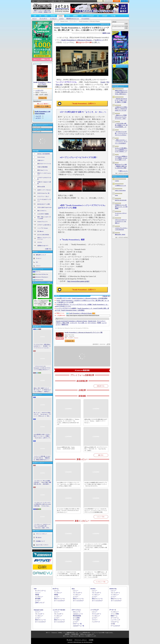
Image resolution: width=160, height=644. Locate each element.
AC (98, 16)
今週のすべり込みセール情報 (44, 183)
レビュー (34, 19)
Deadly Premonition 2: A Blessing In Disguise (42, 83)
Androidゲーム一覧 (78, 626)
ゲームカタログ (85, 19)
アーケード (113, 610)
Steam (116, 195)
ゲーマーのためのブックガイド (44, 200)
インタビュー (53, 19)
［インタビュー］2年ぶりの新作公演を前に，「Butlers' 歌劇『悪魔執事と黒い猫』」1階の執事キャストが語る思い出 (42, 483)
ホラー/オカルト (92, 323)
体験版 (37, 595)
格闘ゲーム (114, 616)
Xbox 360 (59, 85)
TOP (35, 16)
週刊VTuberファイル (43, 170)
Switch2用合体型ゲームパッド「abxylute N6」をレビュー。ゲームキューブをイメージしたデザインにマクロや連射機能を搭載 (96, 510)
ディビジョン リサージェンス (121, 214)
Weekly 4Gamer (41, 157)
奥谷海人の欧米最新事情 (44, 154)
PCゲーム (38, 272)
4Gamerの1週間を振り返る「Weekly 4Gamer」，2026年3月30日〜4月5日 (66, 448)
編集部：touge (106, 33)
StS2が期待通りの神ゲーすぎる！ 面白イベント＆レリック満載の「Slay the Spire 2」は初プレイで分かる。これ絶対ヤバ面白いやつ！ (42, 436)
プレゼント (39, 258)
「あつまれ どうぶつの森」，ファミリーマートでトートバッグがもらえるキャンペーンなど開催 (121, 133)
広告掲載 (91, 640)
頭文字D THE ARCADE (121, 200)
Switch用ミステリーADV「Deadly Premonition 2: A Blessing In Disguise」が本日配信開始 (82, 298)
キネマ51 (40, 242)
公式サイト (99, 40)
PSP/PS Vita (113, 589)
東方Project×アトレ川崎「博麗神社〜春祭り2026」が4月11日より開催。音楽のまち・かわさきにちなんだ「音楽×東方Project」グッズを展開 (121, 166)
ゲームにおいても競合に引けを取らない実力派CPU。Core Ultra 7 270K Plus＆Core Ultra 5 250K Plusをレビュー (68, 510)
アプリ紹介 (76, 620)
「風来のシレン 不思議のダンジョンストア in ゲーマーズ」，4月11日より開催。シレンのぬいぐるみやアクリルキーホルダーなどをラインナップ (121, 117)
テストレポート (97, 614)
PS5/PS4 (53, 16)
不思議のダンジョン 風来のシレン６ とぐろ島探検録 (121, 207)
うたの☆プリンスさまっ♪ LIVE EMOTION (121, 229)
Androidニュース (78, 614)
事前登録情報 (77, 616)
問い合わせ (61, 1)
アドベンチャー (101, 321)
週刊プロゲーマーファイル (44, 164)
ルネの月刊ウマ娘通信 (43, 214)
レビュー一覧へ (101, 517)
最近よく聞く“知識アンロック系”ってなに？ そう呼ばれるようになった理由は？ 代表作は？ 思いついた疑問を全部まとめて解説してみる (42, 390)
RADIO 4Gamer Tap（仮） (44, 193)
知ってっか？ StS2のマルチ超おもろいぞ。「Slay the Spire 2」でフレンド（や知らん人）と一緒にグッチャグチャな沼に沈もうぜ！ (42, 414)
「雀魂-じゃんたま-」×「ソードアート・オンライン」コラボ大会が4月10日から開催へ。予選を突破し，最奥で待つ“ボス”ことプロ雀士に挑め (121, 142)
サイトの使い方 (52, 1)
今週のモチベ (41, 160)
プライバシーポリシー (41, 534)
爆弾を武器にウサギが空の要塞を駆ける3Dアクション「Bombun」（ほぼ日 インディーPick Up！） (96, 421)
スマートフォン (76, 610)
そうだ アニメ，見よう (43, 196)
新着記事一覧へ (101, 386)
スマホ (68, 16)
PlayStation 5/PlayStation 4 (42, 277)
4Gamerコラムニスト (43, 222)
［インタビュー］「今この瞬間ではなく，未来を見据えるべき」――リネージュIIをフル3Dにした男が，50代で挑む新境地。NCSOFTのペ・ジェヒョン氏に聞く (96, 575)
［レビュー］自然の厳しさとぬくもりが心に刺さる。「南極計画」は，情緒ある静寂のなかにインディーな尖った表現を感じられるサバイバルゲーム (42, 458)
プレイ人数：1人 (82, 323)
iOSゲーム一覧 (77, 624)
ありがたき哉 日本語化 (43, 235)
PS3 (108, 82)
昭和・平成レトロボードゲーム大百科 (44, 218)
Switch (61, 16)
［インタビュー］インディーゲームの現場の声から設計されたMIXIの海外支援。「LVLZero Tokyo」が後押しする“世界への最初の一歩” (42, 504)
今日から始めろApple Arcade (44, 207)
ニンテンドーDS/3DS (59, 610)
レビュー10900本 (38, 12)
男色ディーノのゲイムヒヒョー (44, 174)
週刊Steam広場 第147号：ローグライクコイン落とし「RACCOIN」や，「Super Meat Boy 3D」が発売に (96, 449)
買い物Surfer (41, 231)
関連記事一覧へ (107, 296)
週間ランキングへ (124, 171)
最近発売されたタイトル (73, 19)
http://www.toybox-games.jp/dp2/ (78, 281)
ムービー (62, 19)
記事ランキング (40, 603)
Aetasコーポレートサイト (42, 545)
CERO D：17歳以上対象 (62, 323)
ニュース (38, 116)
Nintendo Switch (39, 280)
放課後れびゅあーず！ (43, 246)
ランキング (124, 1)
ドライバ (38, 266)
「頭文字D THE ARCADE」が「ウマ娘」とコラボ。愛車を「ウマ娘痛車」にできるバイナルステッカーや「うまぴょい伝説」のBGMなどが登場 (121, 101)
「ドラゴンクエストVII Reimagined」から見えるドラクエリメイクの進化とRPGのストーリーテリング (42, 368)
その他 (113, 624)
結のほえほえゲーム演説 (44, 204)
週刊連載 (38, 599)
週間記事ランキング (41, 255)
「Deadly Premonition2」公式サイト (84, 104)
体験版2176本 (47, 12)
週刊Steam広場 (41, 187)
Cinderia (117, 181)
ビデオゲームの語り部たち (44, 225)
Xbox (46, 16)
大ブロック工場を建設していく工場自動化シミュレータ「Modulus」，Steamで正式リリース (121, 150)
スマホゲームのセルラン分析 (44, 178)
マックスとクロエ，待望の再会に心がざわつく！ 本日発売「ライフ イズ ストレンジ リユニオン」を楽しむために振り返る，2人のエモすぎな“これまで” (42, 346)
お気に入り (109, 1)
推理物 (99, 323)
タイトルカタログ (59, 601)
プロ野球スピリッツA (120, 185)
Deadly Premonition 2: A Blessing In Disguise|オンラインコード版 (83, 332)
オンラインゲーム (40, 591)
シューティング (115, 620)
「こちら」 (89, 634)
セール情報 (76, 618)
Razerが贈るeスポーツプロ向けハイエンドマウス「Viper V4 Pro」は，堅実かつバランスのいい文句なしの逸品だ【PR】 (68, 484)
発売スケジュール (59, 599)
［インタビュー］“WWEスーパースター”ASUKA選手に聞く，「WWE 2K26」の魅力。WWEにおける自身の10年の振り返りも (42, 526)
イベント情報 (115, 614)
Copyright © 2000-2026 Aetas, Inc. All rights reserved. (80, 642)
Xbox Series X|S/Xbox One (42, 274)
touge (65, 325)
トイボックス (39, 90)
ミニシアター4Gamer (43, 228)
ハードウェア (90, 16)
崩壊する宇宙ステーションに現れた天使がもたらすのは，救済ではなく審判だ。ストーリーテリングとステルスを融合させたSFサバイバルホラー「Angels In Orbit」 (121, 92)
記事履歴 (116, 1)
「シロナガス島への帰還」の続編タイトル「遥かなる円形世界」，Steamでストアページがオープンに (121, 125)
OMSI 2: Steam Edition (120, 190)
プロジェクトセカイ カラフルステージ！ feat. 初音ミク (121, 221)
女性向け (75, 16)
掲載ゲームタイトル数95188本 (42, 11)
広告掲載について (40, 541)
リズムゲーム (115, 622)
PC (40, 16)
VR (82, 16)
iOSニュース (77, 612)
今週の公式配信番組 (42, 167)
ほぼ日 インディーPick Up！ (44, 190)
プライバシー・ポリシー (81, 640)
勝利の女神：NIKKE (120, 234)
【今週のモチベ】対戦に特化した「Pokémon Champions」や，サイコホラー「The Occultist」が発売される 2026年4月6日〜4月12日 (68, 422)
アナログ (105, 16)
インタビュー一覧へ (101, 582)
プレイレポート (43, 19)
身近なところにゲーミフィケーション (44, 238)
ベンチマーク (96, 622)
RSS (33, 1)
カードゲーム (115, 618)
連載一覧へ (49, 249)
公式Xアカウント (41, 1)
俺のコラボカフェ (42, 211)
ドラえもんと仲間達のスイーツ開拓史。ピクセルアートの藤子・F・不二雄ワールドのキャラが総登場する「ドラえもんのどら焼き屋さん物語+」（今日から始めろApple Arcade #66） (121, 158)
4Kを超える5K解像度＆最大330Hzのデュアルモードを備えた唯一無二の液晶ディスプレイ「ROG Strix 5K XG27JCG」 (96, 484)
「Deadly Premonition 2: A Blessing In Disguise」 (77, 40)
